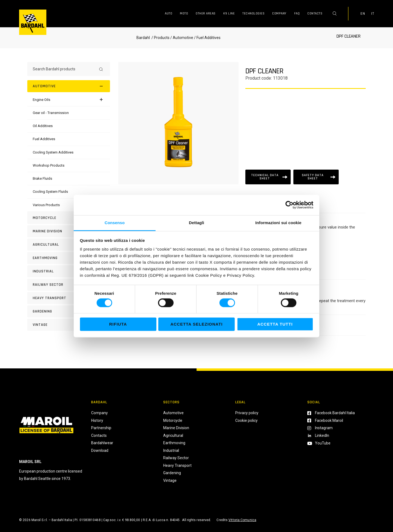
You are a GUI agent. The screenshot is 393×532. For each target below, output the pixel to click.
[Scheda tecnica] (268, 177)
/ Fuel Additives (207, 38)
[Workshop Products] (49, 165)
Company (279, 13)
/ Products (160, 38)
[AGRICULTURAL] (69, 245)
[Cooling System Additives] (53, 152)
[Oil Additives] (43, 126)
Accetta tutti (275, 324)
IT (373, 14)
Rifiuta (118, 324)
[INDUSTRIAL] (69, 271)
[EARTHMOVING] (69, 258)
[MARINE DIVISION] (69, 231)
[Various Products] (46, 205)
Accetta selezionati (196, 324)
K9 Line (229, 13)
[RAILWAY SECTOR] (69, 285)
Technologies (253, 13)
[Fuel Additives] (44, 139)
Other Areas (206, 13)
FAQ (297, 13)
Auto (169, 13)
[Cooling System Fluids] (50, 192)
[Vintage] (69, 325)
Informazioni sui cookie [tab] (279, 223)
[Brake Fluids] (42, 178)
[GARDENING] (69, 311)
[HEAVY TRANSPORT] (69, 298)
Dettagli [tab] (196, 223)
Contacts (315, 13)
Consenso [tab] (114, 223)
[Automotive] (69, 86)
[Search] (101, 69)
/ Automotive (182, 38)
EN (363, 14)
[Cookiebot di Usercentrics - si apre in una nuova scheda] (289, 205)
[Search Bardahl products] (64, 69)
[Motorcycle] (69, 218)
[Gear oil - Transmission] (51, 113)
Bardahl (143, 38)
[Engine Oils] (41, 100)
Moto (184, 13)
